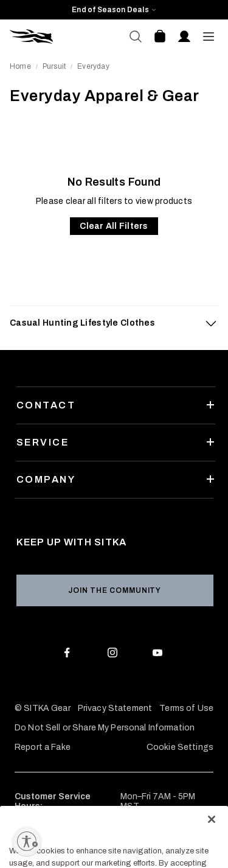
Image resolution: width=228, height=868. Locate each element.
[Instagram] (115, 655)
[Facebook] (70, 655)
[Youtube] (160, 655)
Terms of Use (186, 708)
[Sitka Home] (62, 37)
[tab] (114, 323)
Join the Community (115, 590)
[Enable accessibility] (27, 841)
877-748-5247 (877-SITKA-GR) (78, 826)
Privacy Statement (115, 708)
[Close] (212, 844)
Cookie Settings (180, 747)
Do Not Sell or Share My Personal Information (105, 728)
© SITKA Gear (43, 708)
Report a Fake (43, 747)
